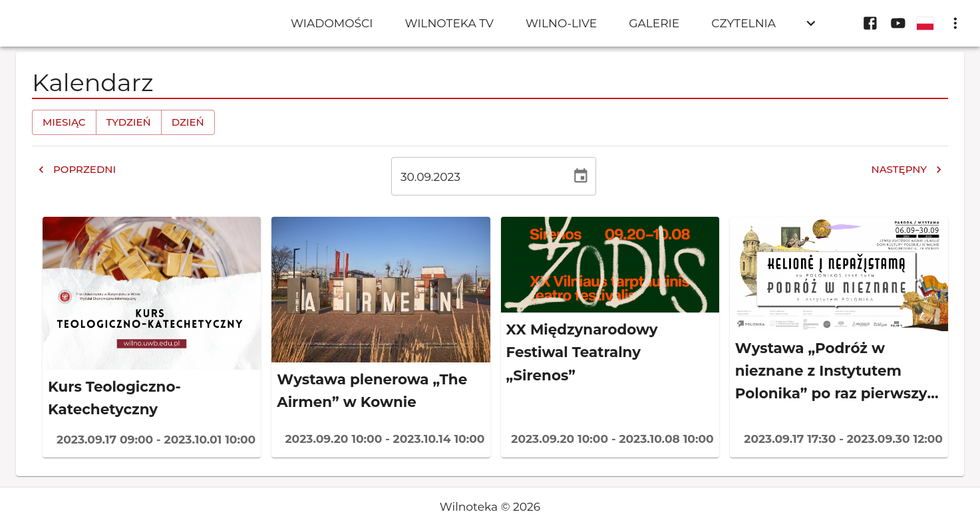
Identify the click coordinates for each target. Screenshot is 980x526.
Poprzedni (77, 170)
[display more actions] (955, 23)
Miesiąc (64, 122)
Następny (907, 170)
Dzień (188, 122)
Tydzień (129, 122)
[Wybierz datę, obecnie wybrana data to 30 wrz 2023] (581, 176)
